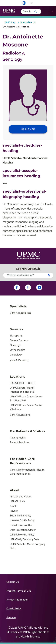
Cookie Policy (14, 609)
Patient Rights (18, 438)
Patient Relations (19, 443)
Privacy (14, 511)
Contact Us (13, 582)
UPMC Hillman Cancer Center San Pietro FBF (26, 399)
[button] (30, 3)
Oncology (15, 345)
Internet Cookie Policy (22, 521)
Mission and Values (21, 497)
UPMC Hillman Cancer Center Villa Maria (26, 407)
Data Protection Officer (23, 530)
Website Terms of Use (19, 591)
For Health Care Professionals (22, 461)
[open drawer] (51, 11)
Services (17, 329)
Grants (14, 506)
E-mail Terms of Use (21, 525)
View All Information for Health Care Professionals (27, 472)
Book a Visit (28, 129)
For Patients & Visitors (28, 431)
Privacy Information (17, 600)
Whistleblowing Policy (22, 535)
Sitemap (11, 618)
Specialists (18, 306)
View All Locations (20, 415)
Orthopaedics (17, 350)
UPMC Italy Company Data (25, 540)
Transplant (16, 336)
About (15, 490)
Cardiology (16, 355)
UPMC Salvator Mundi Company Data (28, 546)
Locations (17, 377)
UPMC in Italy (17, 502)
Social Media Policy (20, 516)
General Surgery (19, 341)
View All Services (19, 360)
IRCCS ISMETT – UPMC (22, 383)
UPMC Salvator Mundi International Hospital (22, 390)
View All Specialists (20, 313)
